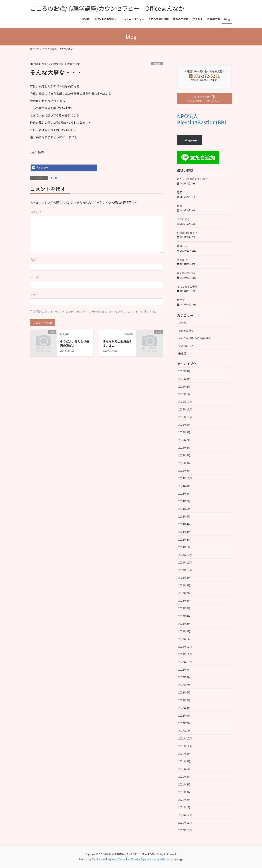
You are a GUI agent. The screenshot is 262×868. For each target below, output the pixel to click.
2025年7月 (184, 440)
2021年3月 (184, 792)
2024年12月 (185, 478)
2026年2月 (184, 386)
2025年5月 (184, 455)
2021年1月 (184, 807)
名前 (34, 259)
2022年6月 (184, 692)
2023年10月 (185, 570)
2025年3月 (184, 463)
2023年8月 (184, 585)
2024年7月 (184, 501)
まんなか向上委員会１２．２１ (117, 343)
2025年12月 (185, 402)
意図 (180, 192)
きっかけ (182, 260)
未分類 (157, 64)
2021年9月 (184, 754)
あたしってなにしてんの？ (192, 179)
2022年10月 (185, 662)
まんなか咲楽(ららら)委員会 (194, 338)
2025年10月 (185, 417)
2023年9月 (184, 578)
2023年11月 (185, 562)
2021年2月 (184, 800)
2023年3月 (184, 624)
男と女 (181, 300)
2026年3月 (184, 379)
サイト (34, 294)
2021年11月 (185, 746)
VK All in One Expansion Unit (142, 859)
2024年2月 (184, 540)
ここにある (183, 219)
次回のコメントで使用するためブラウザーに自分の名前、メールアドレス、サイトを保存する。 (96, 312)
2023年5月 (184, 608)
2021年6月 (184, 769)
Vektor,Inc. (165, 859)
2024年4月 (184, 524)
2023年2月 (184, 631)
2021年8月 (184, 761)
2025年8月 (184, 432)
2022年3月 (184, 715)
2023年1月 (184, 639)
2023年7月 (184, 593)
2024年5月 (184, 516)
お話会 (182, 323)
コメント (36, 211)
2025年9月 (184, 425)
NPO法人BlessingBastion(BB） (203, 119)
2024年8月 (184, 494)
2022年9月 (184, 669)
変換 (180, 206)
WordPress (97, 859)
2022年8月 (184, 677)
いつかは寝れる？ (187, 233)
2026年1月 (184, 394)
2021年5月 (184, 777)
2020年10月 (185, 830)
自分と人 (182, 246)
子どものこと (186, 346)
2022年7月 (184, 685)
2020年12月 (185, 815)
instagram (189, 140)
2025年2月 (184, 471)
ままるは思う (186, 330)
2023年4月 (184, 616)
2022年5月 (184, 700)
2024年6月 (184, 509)
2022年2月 (184, 723)
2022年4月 (184, 708)
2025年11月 (185, 409)
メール (35, 277)
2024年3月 (184, 532)
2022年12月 (185, 647)
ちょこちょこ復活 (187, 286)
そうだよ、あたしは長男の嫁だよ (75, 343)
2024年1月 (184, 547)
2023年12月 (185, 555)
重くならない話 (186, 273)
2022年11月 (185, 654)
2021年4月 (184, 784)
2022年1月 (184, 731)
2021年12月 (185, 738)
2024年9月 (184, 486)
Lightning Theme (117, 859)
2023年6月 (184, 601)
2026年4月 (184, 371)
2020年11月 (185, 823)
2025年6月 (184, 448)
